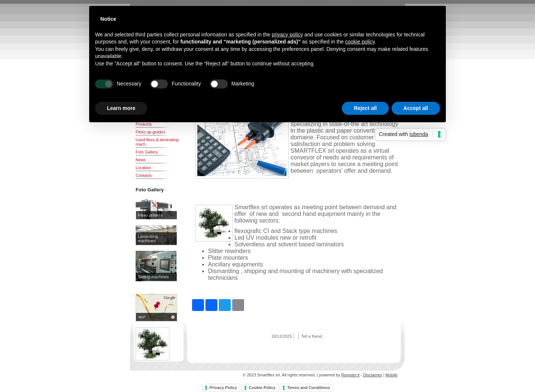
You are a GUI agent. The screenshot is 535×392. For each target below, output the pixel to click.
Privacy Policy (223, 388)
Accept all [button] (416, 108)
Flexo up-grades (150, 132)
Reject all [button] (365, 108)
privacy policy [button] (287, 35)
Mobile (392, 375)
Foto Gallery (147, 152)
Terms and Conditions (309, 388)
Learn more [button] (121, 108)
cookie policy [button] (360, 42)
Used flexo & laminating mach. (157, 142)
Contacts (144, 175)
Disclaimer (372, 375)
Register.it (351, 375)
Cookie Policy (262, 388)
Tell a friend (311, 336)
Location (143, 168)
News (141, 160)
